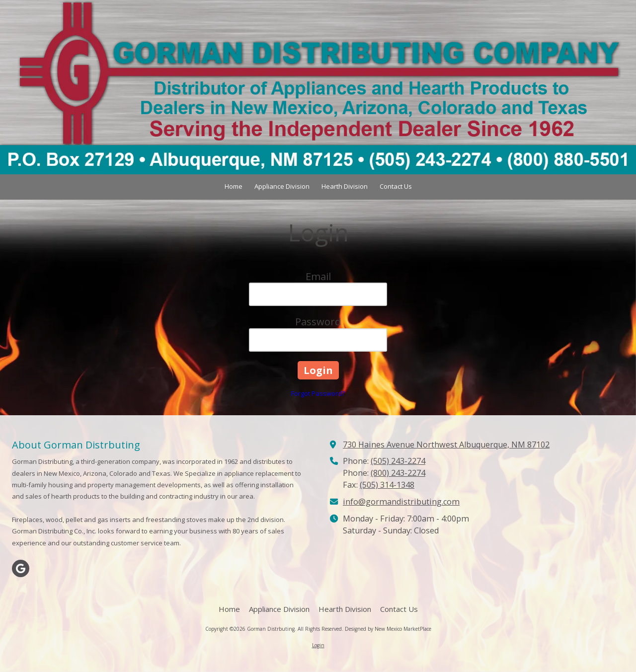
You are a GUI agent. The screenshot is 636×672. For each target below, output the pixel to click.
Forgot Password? (318, 393)
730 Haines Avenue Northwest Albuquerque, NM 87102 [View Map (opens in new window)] (446, 445)
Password (318, 322)
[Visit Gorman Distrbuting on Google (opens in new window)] (21, 568)
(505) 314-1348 (387, 485)
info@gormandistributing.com (401, 502)
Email (318, 276)
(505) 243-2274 (398, 461)
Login (318, 645)
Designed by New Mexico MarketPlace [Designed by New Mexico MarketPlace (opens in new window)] (388, 629)
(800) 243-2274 (398, 473)
